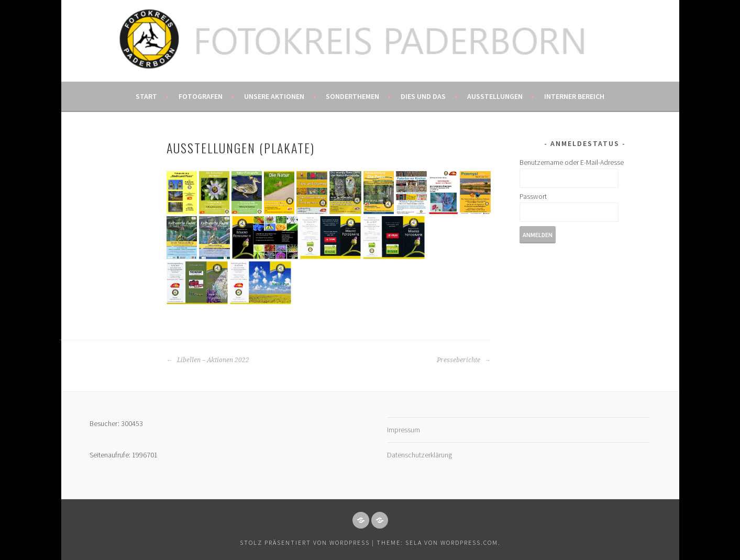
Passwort (533, 196)
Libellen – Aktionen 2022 (208, 360)
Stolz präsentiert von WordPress (305, 542)
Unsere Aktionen (274, 96)
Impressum (404, 430)
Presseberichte (464, 360)
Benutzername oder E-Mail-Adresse (572, 162)
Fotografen (201, 96)
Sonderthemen (352, 96)
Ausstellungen (495, 96)
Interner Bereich (574, 96)
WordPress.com (469, 542)
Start (146, 96)
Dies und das (423, 96)
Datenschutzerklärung (419, 455)
